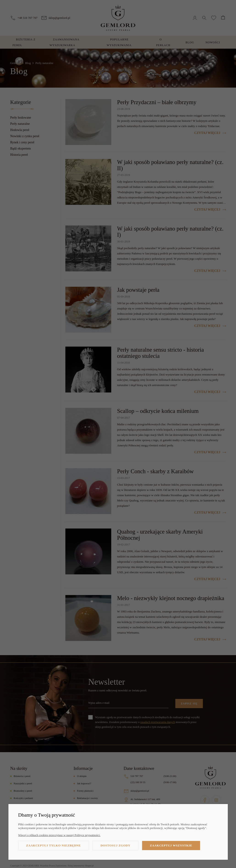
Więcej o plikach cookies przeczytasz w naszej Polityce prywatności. (59, 835)
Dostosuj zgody (115, 845)
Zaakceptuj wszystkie (171, 845)
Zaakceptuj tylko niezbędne (53, 845)
